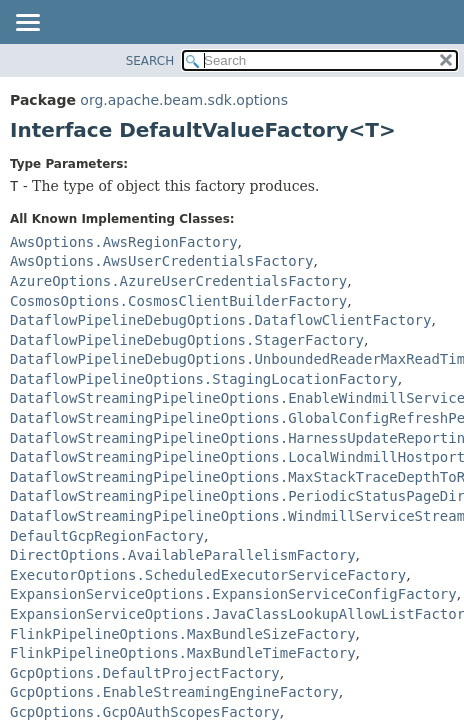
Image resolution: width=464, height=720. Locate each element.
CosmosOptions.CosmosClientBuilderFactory (178, 301)
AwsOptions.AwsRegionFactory (124, 242)
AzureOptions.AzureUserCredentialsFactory (178, 281)
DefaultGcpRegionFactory (107, 536)
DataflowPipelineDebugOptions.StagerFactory (187, 340)
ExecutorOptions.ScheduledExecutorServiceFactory (208, 575)
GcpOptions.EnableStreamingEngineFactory (174, 692)
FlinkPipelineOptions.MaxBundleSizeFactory (183, 634)
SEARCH (150, 61)
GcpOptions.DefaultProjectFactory (145, 673)
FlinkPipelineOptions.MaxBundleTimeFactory (183, 653)
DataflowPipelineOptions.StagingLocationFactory (204, 379)
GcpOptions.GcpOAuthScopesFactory (145, 712)
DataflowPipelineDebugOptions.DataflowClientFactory (220, 320)
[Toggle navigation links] (27, 24)
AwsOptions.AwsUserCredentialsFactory (161, 261)
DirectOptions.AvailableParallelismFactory (183, 555)
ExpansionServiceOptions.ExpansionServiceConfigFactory (233, 594)
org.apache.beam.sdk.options (184, 100)
